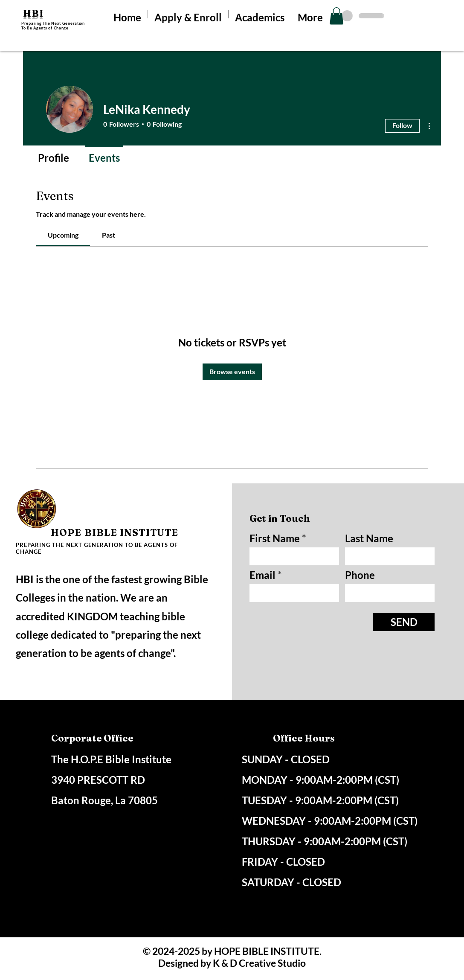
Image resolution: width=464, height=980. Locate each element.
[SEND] (404, 622)
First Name (275, 538)
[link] (63, 235)
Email (262, 575)
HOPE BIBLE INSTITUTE (115, 532)
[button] (336, 16)
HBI (33, 13)
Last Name (369, 538)
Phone (360, 575)
